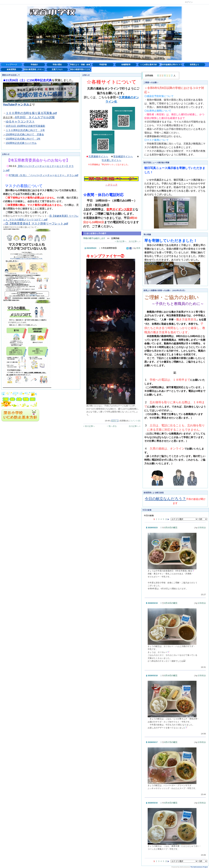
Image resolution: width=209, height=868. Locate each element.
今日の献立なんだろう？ (165, 499)
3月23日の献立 (170, 528)
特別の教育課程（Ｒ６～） (34, 69)
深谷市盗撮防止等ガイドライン (172, 65)
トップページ (11, 65)
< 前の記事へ (121, 241)
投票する (115, 421)
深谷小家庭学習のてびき (80, 69)
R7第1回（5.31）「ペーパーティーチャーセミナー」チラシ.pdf (44, 175)
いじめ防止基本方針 (149, 65)
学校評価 (103, 65)
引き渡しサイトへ (111, 160)
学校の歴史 (57, 65)
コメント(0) (135, 421)
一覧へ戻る (112, 426)
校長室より (195, 65)
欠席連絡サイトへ (98, 156)
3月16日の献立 (170, 803)
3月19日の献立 (170, 603)
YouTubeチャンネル (16, 105)
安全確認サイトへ (123, 156)
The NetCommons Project (199, 867)
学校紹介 (34, 65)
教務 (138, 248)
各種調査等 (126, 65)
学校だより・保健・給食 (80, 65)
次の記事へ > (135, 241)
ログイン (189, 2)
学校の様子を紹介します (94, 238)
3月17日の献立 (170, 742)
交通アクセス (57, 69)
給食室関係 (11, 69)
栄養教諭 (202, 528)
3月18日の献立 (170, 676)
